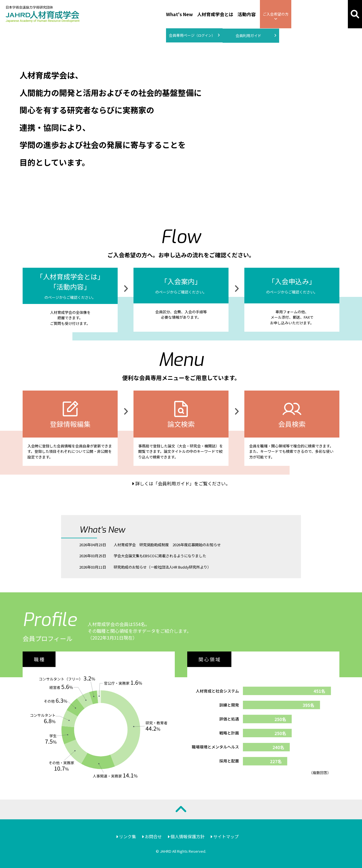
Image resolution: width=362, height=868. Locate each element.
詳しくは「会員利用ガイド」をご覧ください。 (181, 483)
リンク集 (126, 836)
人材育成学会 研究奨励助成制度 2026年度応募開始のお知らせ (167, 545)
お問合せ (152, 836)
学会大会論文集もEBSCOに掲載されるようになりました (160, 556)
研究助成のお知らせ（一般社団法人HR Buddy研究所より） (162, 567)
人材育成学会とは (215, 14)
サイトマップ (224, 836)
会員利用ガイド (256, 36)
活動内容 (247, 14)
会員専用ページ (194, 35)
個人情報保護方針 (186, 836)
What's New (179, 14)
